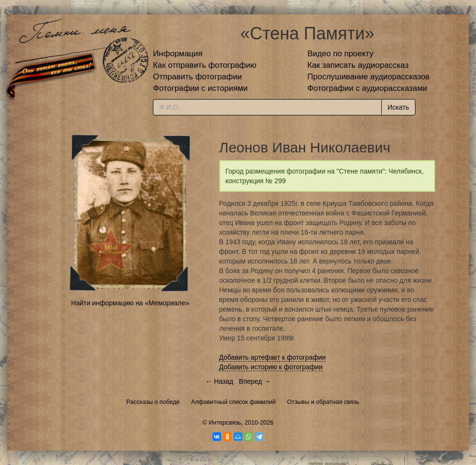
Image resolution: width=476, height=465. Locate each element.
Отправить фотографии (197, 77)
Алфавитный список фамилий (233, 402)
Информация (178, 54)
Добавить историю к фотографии (271, 367)
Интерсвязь (225, 423)
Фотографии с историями (200, 88)
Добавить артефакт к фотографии (273, 357)
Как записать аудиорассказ (358, 65)
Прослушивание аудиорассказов (368, 77)
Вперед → (255, 381)
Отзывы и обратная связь (323, 402)
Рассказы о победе (153, 402)
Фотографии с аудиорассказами (367, 88)
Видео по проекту (340, 54)
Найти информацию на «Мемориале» (130, 303)
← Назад (219, 381)
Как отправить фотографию (205, 65)
